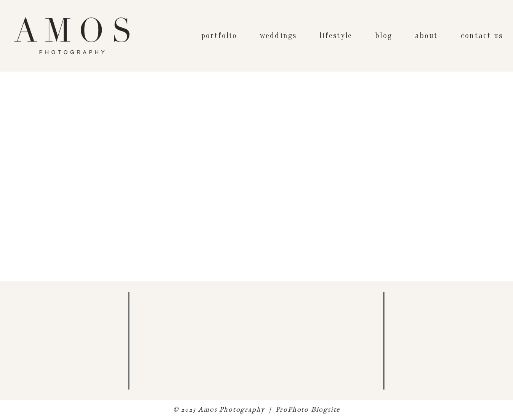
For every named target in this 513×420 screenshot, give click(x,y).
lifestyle (336, 36)
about (426, 36)
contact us (482, 36)
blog (384, 36)
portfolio (219, 36)
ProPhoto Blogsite (308, 410)
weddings (278, 36)
